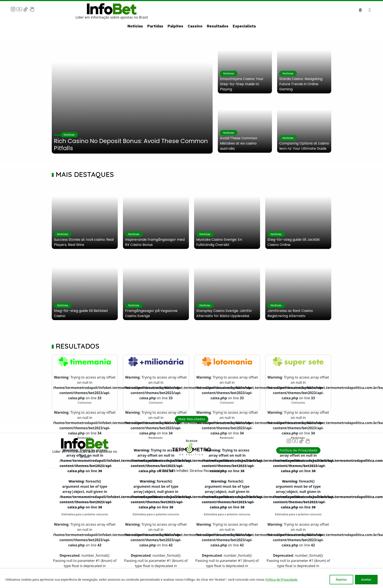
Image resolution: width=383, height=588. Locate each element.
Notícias (135, 26)
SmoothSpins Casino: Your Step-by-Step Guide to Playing (242, 84)
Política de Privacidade (298, 450)
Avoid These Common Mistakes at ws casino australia (239, 143)
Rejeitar (341, 579)
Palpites (175, 26)
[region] (191, 578)
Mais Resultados (192, 419)
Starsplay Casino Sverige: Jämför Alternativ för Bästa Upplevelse (224, 313)
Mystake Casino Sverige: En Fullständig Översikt (219, 242)
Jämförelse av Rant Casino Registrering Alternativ (290, 313)
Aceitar (366, 579)
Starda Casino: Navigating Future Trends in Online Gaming (301, 84)
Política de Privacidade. (282, 579)
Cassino (195, 26)
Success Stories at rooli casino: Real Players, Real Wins (84, 242)
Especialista (244, 26)
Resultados (218, 26)
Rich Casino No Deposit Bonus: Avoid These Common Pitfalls (131, 145)
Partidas (155, 26)
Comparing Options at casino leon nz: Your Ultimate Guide (304, 146)
